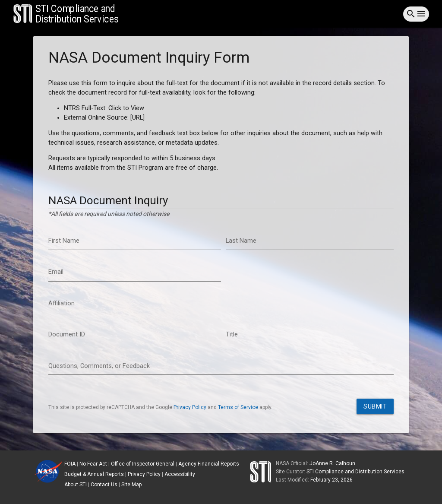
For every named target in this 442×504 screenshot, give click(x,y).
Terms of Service (238, 407)
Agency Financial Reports (209, 464)
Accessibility (180, 474)
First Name (64, 241)
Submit (375, 406)
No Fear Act (93, 464)
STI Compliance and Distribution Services (355, 472)
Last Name (241, 241)
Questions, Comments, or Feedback (99, 366)
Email (56, 272)
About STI (76, 485)
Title (232, 334)
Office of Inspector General (143, 464)
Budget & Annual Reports (94, 474)
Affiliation (62, 303)
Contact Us (104, 485)
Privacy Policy (190, 407)
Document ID (67, 334)
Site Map (131, 485)
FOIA (70, 464)
